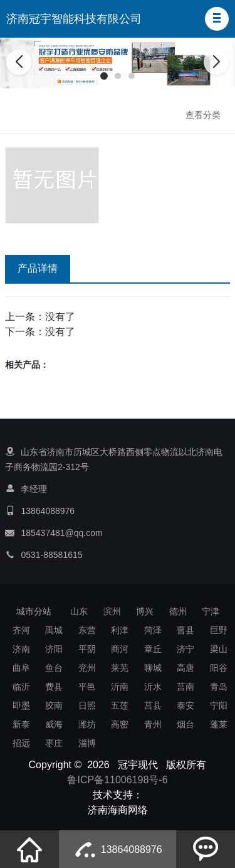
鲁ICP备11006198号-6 (117, 780)
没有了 (60, 317)
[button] (217, 19)
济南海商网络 (118, 810)
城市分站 (34, 611)
